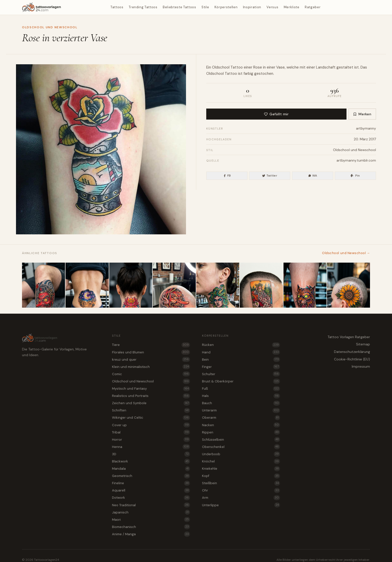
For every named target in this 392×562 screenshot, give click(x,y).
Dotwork (151, 498)
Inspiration (252, 7)
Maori (151, 519)
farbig (248, 74)
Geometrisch (151, 476)
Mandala (151, 469)
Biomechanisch (151, 527)
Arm (241, 498)
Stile (205, 7)
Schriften (151, 410)
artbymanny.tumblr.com (356, 160)
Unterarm (241, 410)
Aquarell (151, 490)
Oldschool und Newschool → (346, 253)
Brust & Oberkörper (241, 381)
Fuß (241, 389)
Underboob (241, 454)
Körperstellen (226, 7)
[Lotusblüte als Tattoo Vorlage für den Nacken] (131, 285)
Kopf (241, 476)
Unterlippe (241, 505)
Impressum (361, 366)
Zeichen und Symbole (151, 403)
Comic (151, 374)
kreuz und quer (151, 359)
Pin (355, 176)
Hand (241, 352)
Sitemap (363, 344)
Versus (272, 7)
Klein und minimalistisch (151, 367)
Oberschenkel (241, 447)
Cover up (151, 425)
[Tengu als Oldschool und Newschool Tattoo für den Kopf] (174, 285)
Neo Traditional (151, 505)
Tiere (151, 345)
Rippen (241, 432)
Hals (241, 396)
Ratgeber (313, 7)
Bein (241, 359)
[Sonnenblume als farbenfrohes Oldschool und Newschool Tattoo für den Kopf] (348, 285)
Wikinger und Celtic (151, 418)
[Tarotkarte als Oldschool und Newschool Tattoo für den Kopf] (261, 285)
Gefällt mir (276, 114)
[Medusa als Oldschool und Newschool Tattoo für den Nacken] (218, 285)
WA (313, 176)
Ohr (241, 490)
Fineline (151, 483)
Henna (151, 447)
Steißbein (241, 483)
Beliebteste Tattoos (179, 7)
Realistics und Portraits (151, 396)
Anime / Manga (151, 534)
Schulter (241, 374)
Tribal (151, 432)
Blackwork (151, 461)
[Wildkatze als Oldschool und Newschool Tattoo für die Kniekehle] (305, 285)
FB (227, 176)
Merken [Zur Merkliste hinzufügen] (362, 114)
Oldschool (221, 67)
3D (151, 454)
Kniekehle (241, 469)
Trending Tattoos (143, 7)
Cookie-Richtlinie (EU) (352, 359)
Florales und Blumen (151, 352)
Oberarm (241, 418)
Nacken (241, 425)
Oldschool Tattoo (222, 74)
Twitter (270, 176)
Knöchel (241, 461)
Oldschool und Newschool (50, 27)
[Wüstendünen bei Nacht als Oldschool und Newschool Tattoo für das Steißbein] (87, 285)
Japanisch (151, 512)
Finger (241, 367)
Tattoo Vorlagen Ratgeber (349, 337)
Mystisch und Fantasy (151, 389)
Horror (151, 439)
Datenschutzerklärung (352, 352)
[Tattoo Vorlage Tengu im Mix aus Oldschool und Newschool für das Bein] (43, 285)
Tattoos (117, 7)
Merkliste (292, 7)
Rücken (241, 345)
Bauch (241, 403)
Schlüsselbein (241, 439)
